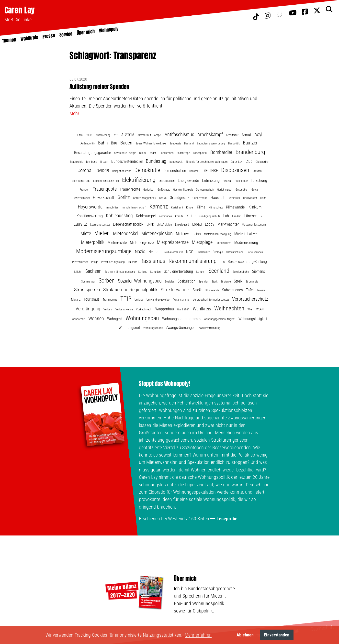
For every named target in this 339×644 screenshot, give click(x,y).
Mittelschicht (224, 243)
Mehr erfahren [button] (198, 635)
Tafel (250, 290)
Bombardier (221, 152)
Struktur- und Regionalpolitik (130, 290)
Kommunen (165, 216)
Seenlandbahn (241, 272)
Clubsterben (262, 162)
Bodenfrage (183, 153)
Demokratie (147, 170)
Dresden (257, 171)
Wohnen (96, 318)
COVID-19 (102, 171)
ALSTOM (128, 135)
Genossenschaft (205, 190)
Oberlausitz (203, 252)
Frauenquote (105, 189)
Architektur (232, 135)
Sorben (107, 281)
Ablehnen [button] (245, 635)
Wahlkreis (202, 309)
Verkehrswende (124, 309)
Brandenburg (250, 152)
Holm (263, 198)
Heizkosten (234, 198)
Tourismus (92, 299)
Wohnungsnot (129, 328)
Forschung (259, 180)
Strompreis (252, 282)
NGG (190, 252)
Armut (246, 135)
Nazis (140, 251)
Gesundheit (242, 190)
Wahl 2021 (183, 309)
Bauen (126, 143)
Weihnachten (229, 308)
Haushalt (218, 198)
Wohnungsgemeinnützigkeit (220, 319)
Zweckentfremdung (209, 328)
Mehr (74, 113)
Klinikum (255, 207)
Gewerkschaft (104, 198)
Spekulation (186, 281)
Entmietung (211, 180)
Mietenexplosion (157, 233)
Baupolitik (234, 143)
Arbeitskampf (210, 134)
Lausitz (80, 224)
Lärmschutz (253, 216)
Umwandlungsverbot (158, 300)
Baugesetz (175, 143)
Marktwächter (228, 224)
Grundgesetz (180, 198)
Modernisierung (246, 243)
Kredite (179, 216)
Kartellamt (177, 207)
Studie (198, 290)
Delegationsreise (122, 171)
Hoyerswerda (90, 207)
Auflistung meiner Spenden (99, 87)
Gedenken (149, 190)
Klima (201, 207)
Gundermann (200, 198)
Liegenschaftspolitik (128, 224)
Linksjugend (182, 225)
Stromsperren (87, 290)
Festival (227, 181)
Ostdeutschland (235, 252)
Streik (238, 281)
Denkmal (194, 171)
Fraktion (85, 190)
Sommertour (88, 282)
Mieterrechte (117, 243)
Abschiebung (103, 135)
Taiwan (261, 290)
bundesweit (176, 162)
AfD (116, 135)
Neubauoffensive (173, 252)
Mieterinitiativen (246, 234)
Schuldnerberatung (178, 271)
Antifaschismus (179, 134)
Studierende (212, 290)
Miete (86, 233)
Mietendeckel (126, 233)
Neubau (154, 252)
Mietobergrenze (142, 243)
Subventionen (232, 290)
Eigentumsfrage (81, 181)
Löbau (197, 224)
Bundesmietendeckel (127, 161)
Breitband (92, 162)
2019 (90, 135)
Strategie (226, 282)
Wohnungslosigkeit (253, 319)
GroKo (163, 198)
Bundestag (156, 161)
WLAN (260, 309)
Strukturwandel (175, 290)
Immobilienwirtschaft (134, 207)
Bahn (103, 143)
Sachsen (93, 271)
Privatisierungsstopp (113, 262)
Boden (153, 153)
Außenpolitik (88, 143)
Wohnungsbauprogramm (181, 319)
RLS (222, 262)
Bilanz (143, 153)
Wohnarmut (78, 319)
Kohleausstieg (119, 216)
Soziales (170, 282)
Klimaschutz (216, 207)
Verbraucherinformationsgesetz (211, 300)
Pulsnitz (132, 262)
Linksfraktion (164, 225)
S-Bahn (78, 272)
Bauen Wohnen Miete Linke (151, 143)
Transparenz (110, 300)
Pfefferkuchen (80, 262)
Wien (250, 309)
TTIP (126, 299)
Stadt (215, 282)
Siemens (259, 271)
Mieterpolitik (93, 242)
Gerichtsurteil (225, 190)
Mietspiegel (203, 242)
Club (249, 161)
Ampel (158, 135)
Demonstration (175, 171)
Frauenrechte (130, 189)
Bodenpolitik (200, 153)
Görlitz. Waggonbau (145, 198)
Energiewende (188, 180)
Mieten (102, 233)
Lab (226, 216)
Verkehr (108, 309)
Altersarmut (144, 135)
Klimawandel (236, 207)
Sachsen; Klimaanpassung (120, 272)
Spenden (203, 282)
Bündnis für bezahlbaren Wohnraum (207, 162)
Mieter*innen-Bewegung (218, 234)
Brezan (104, 162)
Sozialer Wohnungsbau (140, 281)
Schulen (201, 272)
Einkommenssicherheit (106, 181)
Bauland (189, 143)
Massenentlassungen (254, 225)
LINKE (150, 225)
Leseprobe (227, 519)
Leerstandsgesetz (100, 225)
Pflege (95, 262)
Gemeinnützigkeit (183, 190)
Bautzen (251, 143)
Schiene (143, 272)
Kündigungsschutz (209, 216)
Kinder (190, 207)
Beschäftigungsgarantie (92, 153)
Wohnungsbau (142, 318)
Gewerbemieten (81, 198)
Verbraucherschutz (250, 299)
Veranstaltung (181, 300)
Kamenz (159, 207)
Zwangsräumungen (181, 328)
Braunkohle (76, 162)
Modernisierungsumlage (104, 251)
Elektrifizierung (139, 180)
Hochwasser (250, 198)
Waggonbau (165, 309)
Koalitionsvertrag (90, 216)
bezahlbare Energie (125, 153)
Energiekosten (167, 181)
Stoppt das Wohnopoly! (164, 384)
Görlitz (124, 197)
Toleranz (76, 300)
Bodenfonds (167, 153)
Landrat (237, 216)
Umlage (139, 300)
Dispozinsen (235, 170)
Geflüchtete (164, 190)
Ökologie (218, 252)
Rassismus (153, 261)
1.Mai (80, 135)
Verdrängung (88, 309)
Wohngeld (115, 319)
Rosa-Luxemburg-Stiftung (247, 262)
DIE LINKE (210, 171)
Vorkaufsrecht (144, 309)
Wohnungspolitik (153, 328)
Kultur (191, 216)
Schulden (155, 272)
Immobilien (112, 207)
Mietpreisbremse (173, 242)
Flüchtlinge (241, 181)
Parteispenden (255, 252)
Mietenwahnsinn (188, 234)
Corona (84, 170)
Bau (114, 143)
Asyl (258, 134)
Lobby (210, 224)
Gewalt (255, 190)
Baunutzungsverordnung (211, 143)
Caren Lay (20, 10)
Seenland (219, 271)
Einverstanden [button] (277, 635)
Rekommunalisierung (193, 261)
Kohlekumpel (146, 216)
